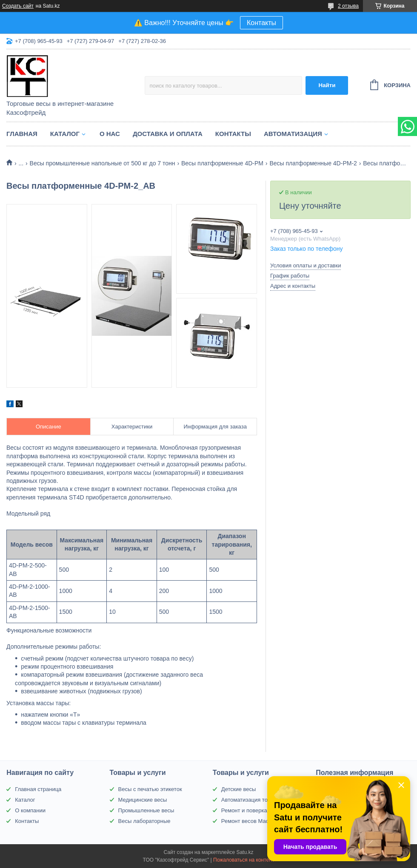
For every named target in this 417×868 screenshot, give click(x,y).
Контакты (261, 23)
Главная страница (38, 789)
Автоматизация (293, 134)
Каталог (65, 134)
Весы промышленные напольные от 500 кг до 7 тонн (103, 163)
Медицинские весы (143, 800)
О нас (110, 134)
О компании (30, 810)
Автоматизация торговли (253, 800)
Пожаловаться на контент (244, 860)
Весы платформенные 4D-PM (222, 163)
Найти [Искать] (327, 85)
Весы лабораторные (144, 821)
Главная (22, 134)
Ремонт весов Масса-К (250, 821)
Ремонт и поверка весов (252, 810)
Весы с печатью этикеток (150, 789)
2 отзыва (348, 6)
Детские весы (239, 789)
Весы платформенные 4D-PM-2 (313, 163)
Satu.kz (245, 852)
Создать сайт (18, 6)
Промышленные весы (146, 810)
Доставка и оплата (168, 134)
